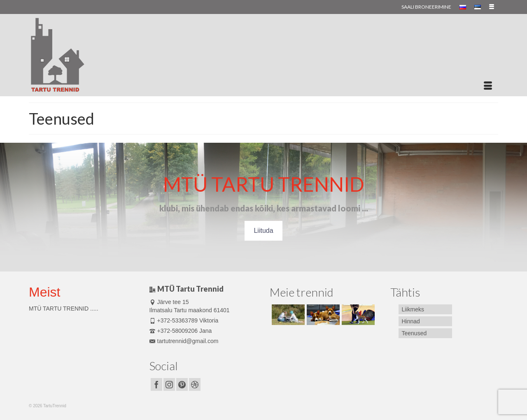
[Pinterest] (182, 384)
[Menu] (488, 86)
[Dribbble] (195, 384)
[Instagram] (169, 384)
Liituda (263, 231)
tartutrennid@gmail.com (184, 341)
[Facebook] (156, 384)
